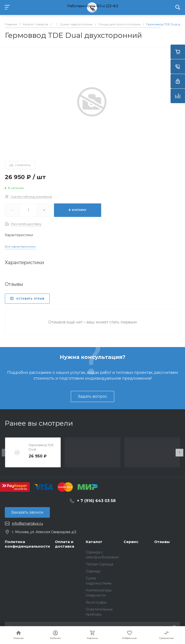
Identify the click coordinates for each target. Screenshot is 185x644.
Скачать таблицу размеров (31, 197)
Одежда (93, 571)
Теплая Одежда (99, 564)
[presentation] (6, 453)
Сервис (131, 542)
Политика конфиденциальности (27, 544)
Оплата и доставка (65, 544)
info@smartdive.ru (27, 523)
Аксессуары (96, 602)
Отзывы (162, 542)
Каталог (94, 542)
